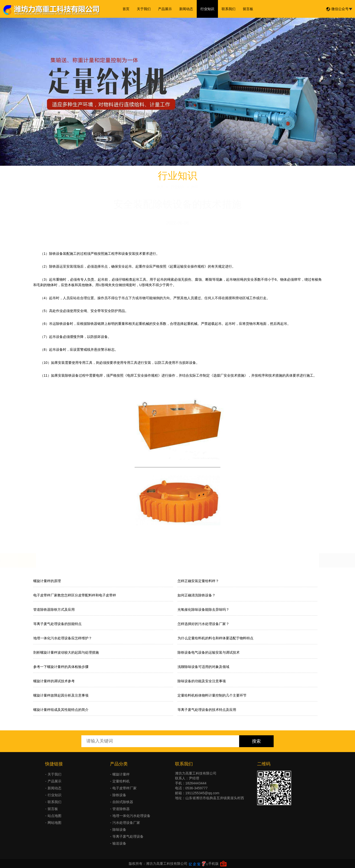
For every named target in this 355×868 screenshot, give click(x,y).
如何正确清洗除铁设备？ (196, 595)
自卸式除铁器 (123, 802)
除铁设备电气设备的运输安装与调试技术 (209, 652)
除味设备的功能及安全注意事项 (202, 681)
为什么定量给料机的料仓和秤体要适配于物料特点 (215, 638)
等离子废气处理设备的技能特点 (57, 624)
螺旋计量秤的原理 (47, 581)
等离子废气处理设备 (128, 836)
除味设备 (119, 830)
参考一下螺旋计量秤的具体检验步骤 (61, 667)
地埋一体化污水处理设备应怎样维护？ (63, 638)
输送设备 (119, 843)
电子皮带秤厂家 (124, 788)
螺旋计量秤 (121, 774)
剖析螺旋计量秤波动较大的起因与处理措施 (66, 652)
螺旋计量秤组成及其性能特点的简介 (61, 710)
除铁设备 (119, 795)
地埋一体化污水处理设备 (131, 816)
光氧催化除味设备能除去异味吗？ (203, 609)
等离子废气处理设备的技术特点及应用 (207, 710)
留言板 (248, 9)
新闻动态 (186, 9)
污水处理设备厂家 (126, 823)
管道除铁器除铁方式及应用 (54, 609)
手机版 (213, 864)
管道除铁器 (121, 809)
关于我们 (144, 9)
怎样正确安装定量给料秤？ (198, 581)
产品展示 (165, 9)
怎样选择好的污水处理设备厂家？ (203, 624)
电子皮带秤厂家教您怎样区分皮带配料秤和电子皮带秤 (75, 595)
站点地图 (54, 816)
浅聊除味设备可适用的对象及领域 (203, 667)
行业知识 (207, 9)
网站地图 (54, 823)
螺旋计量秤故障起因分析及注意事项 (61, 695)
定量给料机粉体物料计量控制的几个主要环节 (212, 695)
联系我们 (229, 9)
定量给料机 (121, 781)
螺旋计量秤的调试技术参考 (54, 681)
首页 (126, 9)
